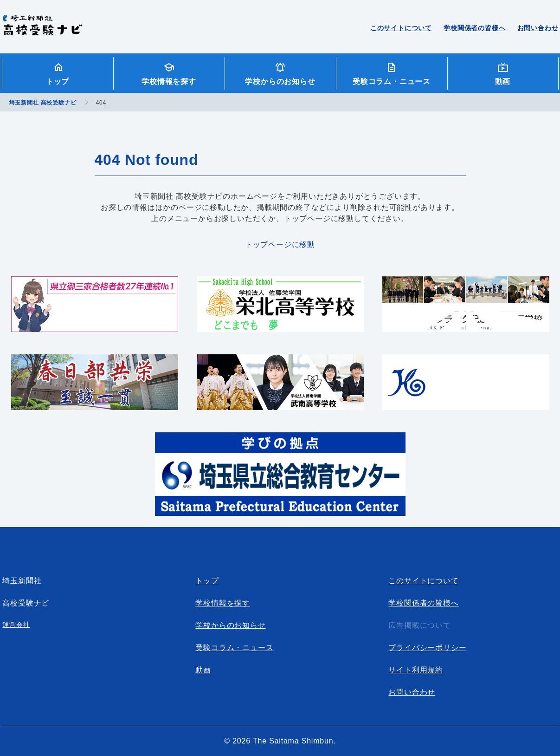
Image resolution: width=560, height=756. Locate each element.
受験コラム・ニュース (392, 81)
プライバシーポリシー (427, 648)
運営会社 (16, 625)
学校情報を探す (169, 81)
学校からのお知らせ (280, 81)
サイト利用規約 (416, 670)
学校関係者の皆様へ (474, 28)
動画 (503, 81)
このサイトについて (401, 28)
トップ (58, 81)
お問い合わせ (538, 28)
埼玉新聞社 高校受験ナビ (42, 30)
